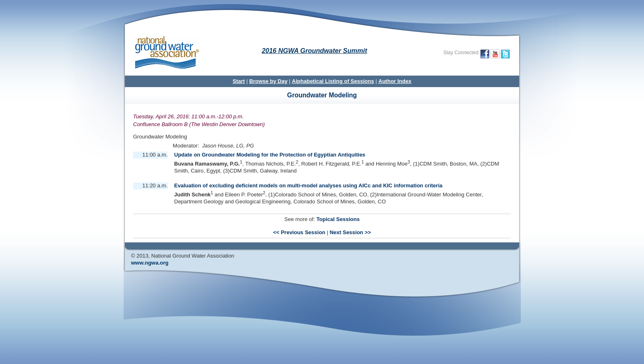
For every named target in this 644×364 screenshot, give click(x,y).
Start (239, 81)
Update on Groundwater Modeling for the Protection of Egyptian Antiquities (270, 155)
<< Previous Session (299, 232)
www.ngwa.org (150, 263)
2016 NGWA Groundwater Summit (314, 51)
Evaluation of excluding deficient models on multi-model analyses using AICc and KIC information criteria (308, 185)
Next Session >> (350, 232)
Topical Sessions (338, 219)
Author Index (395, 81)
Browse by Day (268, 81)
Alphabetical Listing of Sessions (333, 81)
